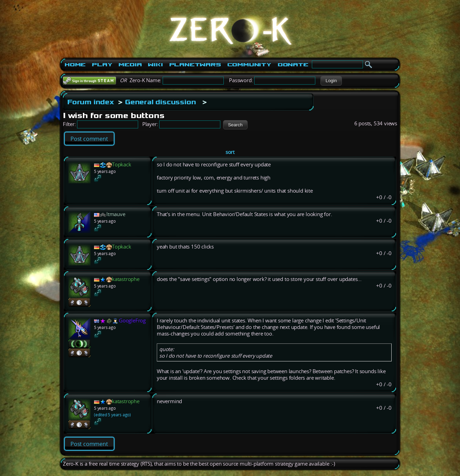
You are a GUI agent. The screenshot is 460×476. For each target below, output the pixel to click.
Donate (293, 65)
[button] (331, 81)
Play (102, 65)
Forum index (91, 102)
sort (230, 152)
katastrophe (126, 279)
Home (75, 65)
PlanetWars (195, 65)
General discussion (160, 102)
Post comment (89, 139)
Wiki (155, 65)
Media (130, 65)
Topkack (122, 164)
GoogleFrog (132, 320)
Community (249, 65)
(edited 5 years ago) (112, 415)
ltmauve (116, 214)
